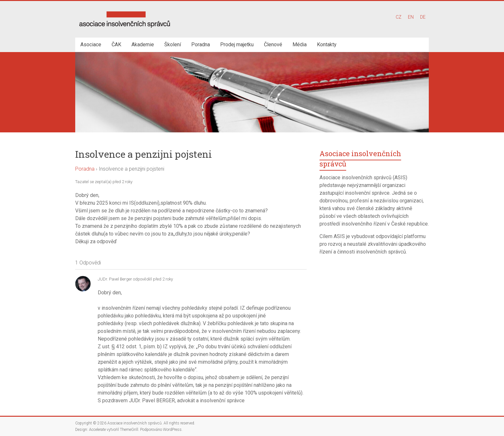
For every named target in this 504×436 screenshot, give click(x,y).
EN (411, 17)
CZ (399, 17)
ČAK (116, 44)
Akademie (143, 44)
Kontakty (327, 44)
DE (423, 17)
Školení (173, 44)
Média (300, 44)
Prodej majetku (237, 44)
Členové (273, 44)
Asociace (91, 44)
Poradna (201, 44)
